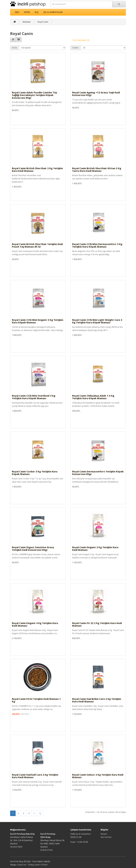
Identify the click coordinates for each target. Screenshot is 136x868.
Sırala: (15, 48)
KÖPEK (27, 12)
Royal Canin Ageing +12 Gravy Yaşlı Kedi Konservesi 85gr (96, 94)
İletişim (104, 834)
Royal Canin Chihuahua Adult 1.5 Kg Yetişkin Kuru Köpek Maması (93, 397)
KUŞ (37, 12)
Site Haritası (106, 837)
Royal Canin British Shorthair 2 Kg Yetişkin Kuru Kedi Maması (37, 170)
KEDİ (17, 12)
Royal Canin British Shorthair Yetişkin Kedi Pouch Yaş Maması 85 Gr (37, 245)
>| (40, 813)
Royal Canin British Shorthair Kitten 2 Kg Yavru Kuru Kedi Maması (97, 170)
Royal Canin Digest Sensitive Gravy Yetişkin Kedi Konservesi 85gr (33, 549)
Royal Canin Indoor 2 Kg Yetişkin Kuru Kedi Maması (98, 776)
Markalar (27, 22)
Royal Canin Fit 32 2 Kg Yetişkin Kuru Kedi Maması (97, 624)
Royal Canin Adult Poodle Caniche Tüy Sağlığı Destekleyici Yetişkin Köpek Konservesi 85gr (34, 95)
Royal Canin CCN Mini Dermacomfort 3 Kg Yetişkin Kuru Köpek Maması (97, 245)
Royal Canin (43, 22)
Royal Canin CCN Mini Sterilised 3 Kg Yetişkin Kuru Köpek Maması (34, 397)
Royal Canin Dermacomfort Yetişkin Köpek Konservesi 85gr (98, 473)
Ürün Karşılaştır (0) (81, 40)
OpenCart (22, 865)
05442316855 (16, 847)
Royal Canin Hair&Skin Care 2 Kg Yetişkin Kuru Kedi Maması (97, 700)
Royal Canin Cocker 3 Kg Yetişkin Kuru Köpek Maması (35, 473)
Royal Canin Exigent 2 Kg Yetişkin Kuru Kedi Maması (95, 549)
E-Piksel (44, 865)
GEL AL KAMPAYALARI (53, 12)
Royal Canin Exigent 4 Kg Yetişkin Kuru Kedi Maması (35, 624)
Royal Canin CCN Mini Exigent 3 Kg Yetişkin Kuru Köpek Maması (38, 321)
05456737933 (47, 850)
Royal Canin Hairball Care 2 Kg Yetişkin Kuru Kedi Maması (35, 776)
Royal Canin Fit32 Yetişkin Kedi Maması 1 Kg (36, 700)
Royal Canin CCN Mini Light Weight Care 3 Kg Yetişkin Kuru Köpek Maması (97, 321)
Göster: (76, 48)
